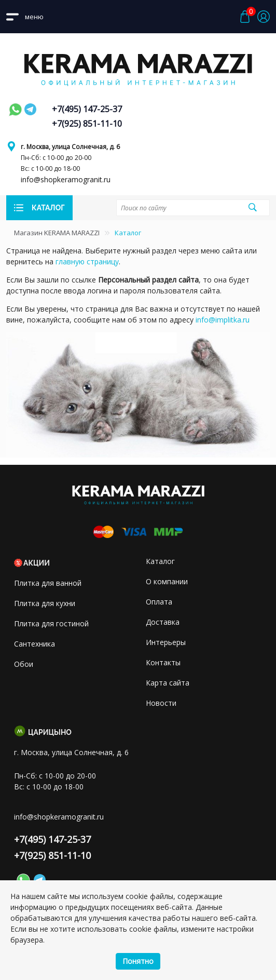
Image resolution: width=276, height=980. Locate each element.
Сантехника (34, 644)
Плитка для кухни (45, 603)
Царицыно (50, 732)
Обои (24, 664)
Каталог (160, 561)
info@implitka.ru (223, 320)
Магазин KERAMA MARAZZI (57, 233)
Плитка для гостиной (51, 623)
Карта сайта (168, 683)
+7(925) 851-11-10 (87, 124)
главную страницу (87, 261)
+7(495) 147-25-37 (87, 109)
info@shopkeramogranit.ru (66, 179)
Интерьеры (166, 642)
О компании (167, 581)
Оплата (159, 602)
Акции (37, 563)
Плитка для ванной (48, 583)
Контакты (163, 662)
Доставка (163, 622)
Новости (161, 703)
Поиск (252, 207)
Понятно (138, 961)
